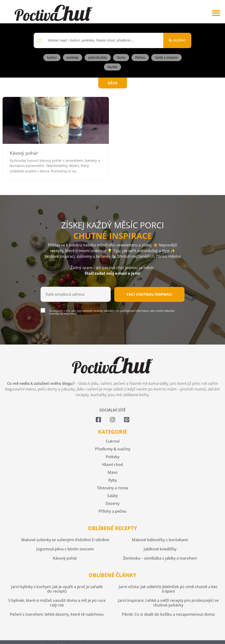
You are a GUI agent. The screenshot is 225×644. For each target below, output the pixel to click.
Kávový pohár (24, 153)
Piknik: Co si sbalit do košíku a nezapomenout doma (168, 614)
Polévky (113, 457)
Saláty (112, 496)
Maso (113, 472)
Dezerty (112, 503)
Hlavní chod (112, 465)
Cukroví (113, 441)
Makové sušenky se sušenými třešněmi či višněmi (65, 540)
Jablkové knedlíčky (160, 549)
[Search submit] (177, 40)
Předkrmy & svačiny (113, 449)
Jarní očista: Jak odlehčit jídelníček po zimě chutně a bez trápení (168, 589)
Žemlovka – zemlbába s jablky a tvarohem (160, 558)
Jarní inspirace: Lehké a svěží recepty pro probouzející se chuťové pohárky (168, 603)
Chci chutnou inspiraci (149, 294)
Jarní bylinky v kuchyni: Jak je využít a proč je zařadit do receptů (57, 589)
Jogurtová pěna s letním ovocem (65, 549)
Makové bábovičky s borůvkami (160, 540)
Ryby (113, 480)
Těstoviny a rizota (112, 488)
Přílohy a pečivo (112, 511)
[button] (216, 13)
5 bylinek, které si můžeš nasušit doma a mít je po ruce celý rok (57, 603)
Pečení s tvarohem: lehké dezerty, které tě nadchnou (57, 614)
